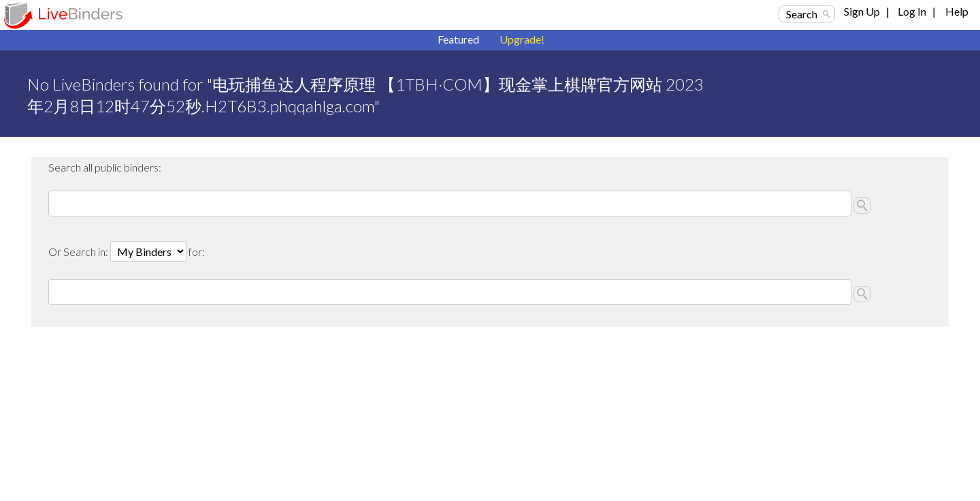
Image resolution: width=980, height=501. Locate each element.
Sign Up (862, 11)
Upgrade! (522, 39)
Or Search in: (79, 252)
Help (957, 11)
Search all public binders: (105, 167)
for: (197, 252)
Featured (458, 39)
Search (802, 14)
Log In (912, 11)
